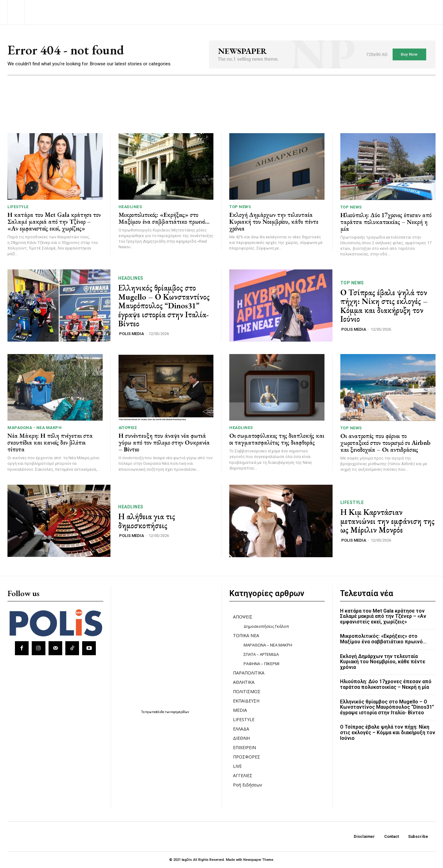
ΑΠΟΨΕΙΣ (128, 428)
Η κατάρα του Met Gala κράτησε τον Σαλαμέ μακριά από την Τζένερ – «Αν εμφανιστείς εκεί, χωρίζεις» (54, 222)
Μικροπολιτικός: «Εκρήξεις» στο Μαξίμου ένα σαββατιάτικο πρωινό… (164, 218)
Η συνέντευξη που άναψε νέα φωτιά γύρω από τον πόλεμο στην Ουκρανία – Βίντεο (164, 442)
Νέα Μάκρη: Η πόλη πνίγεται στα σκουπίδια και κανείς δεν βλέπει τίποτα (50, 442)
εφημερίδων (180, 712)
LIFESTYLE (18, 207)
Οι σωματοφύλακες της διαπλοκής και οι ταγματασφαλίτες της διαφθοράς (277, 439)
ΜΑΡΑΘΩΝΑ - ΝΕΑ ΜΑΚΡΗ (35, 428)
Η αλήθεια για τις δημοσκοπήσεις (147, 521)
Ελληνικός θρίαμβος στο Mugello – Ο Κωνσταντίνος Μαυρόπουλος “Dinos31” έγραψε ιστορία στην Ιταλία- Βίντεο (164, 306)
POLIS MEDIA (132, 334)
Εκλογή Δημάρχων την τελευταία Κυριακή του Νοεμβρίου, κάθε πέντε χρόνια (274, 222)
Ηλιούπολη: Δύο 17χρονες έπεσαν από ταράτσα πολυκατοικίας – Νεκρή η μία (386, 222)
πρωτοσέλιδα (155, 712)
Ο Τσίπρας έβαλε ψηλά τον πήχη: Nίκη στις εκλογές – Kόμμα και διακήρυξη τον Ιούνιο (384, 306)
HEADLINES (130, 207)
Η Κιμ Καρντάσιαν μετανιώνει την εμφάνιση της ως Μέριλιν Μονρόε (387, 521)
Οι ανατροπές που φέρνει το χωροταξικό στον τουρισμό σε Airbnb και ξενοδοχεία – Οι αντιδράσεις (385, 443)
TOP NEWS (240, 207)
